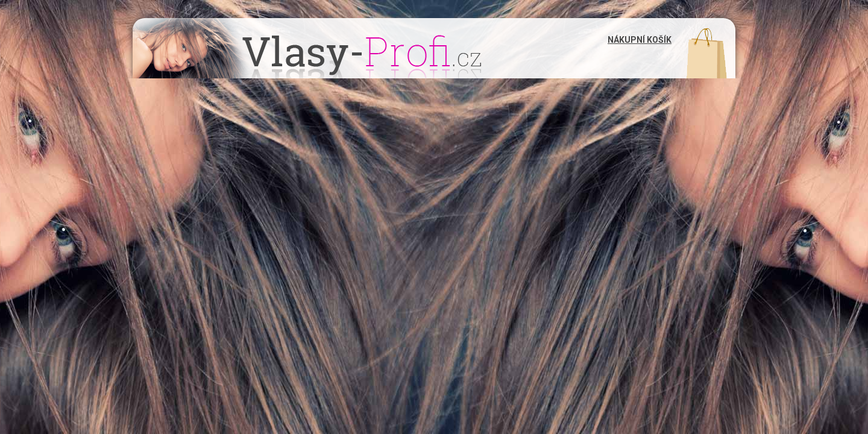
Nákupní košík (640, 40)
